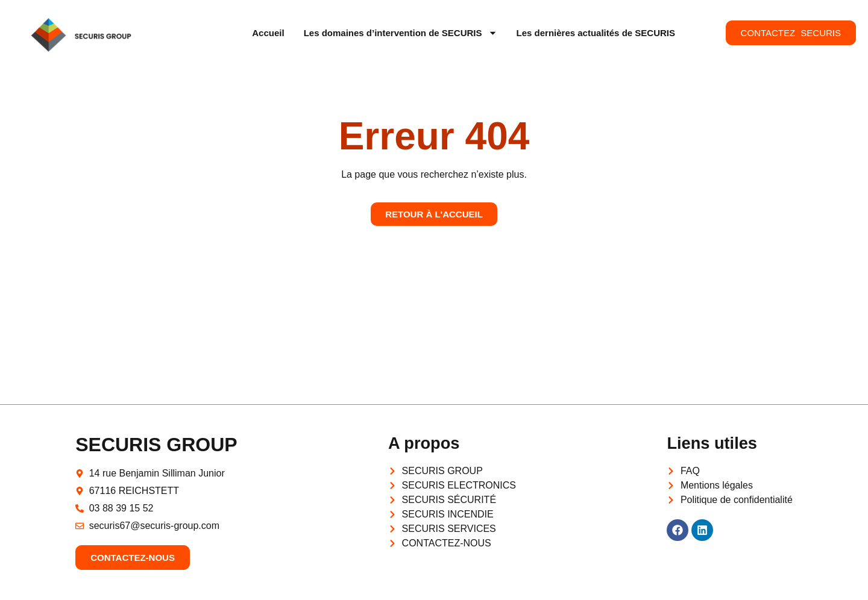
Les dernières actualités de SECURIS (596, 33)
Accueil (268, 33)
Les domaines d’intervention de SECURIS (401, 33)
